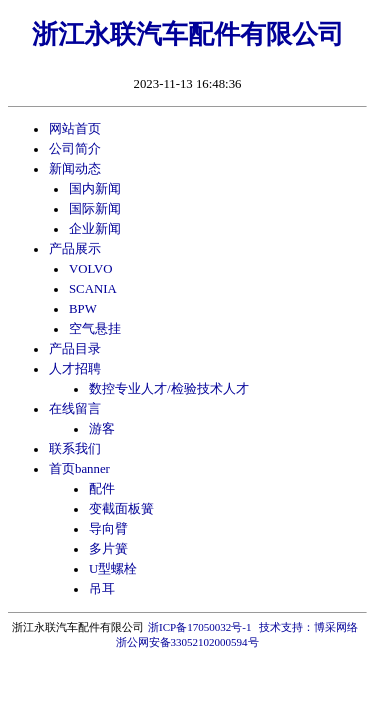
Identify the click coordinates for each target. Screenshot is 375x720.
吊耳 (102, 589)
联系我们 (75, 449)
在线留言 (75, 409)
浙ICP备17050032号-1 (199, 627)
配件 (102, 489)
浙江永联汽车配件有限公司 (188, 34)
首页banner (79, 469)
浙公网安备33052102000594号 (187, 642)
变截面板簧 (121, 509)
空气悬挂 (95, 329)
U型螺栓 (113, 569)
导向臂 (108, 529)
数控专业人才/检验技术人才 (169, 389)
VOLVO (91, 269)
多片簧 (108, 549)
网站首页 (75, 129)
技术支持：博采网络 (308, 627)
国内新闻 (95, 189)
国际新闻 (95, 209)
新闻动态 (75, 169)
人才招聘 (75, 369)
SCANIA (93, 289)
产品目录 (75, 349)
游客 (102, 429)
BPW (83, 309)
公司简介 (75, 149)
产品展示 (75, 249)
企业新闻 (95, 229)
